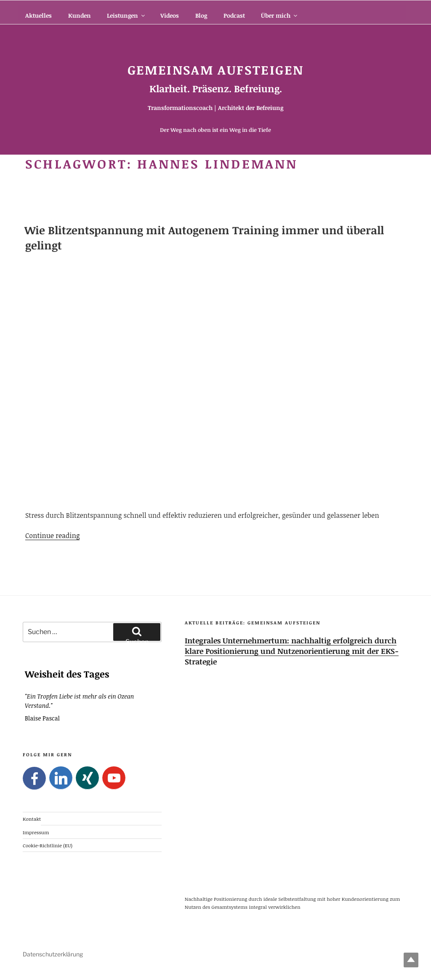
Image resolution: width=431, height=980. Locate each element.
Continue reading (52, 536)
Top (411, 960)
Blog (201, 15)
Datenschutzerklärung (53, 954)
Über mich (280, 15)
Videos (170, 15)
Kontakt (32, 819)
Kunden (80, 15)
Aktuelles (39, 15)
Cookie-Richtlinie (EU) (48, 845)
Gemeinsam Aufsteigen (216, 70)
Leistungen (126, 15)
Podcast (234, 15)
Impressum (36, 832)
